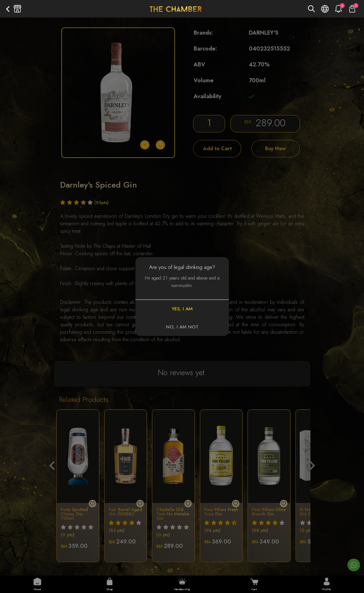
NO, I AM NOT (182, 327)
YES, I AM (182, 309)
